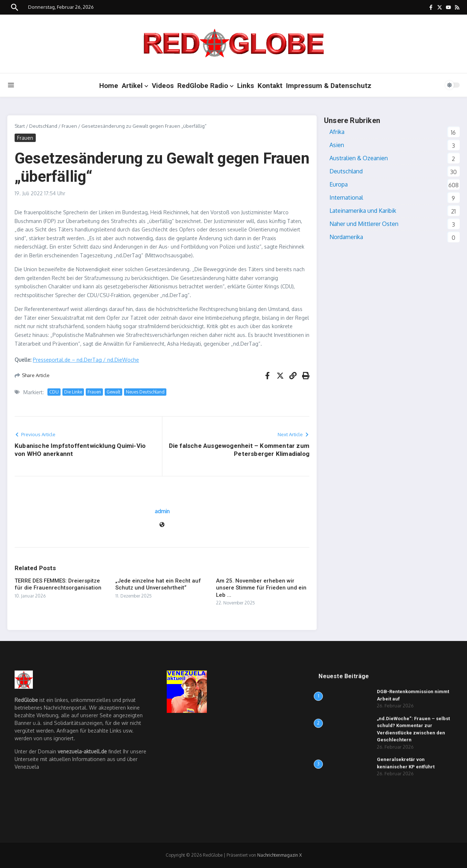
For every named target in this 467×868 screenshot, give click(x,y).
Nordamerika (346, 237)
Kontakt (270, 86)
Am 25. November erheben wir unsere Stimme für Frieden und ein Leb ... (261, 588)
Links (246, 86)
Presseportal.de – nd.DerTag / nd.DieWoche (86, 360)
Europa (339, 184)
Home (109, 86)
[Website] (162, 525)
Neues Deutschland (145, 392)
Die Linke (73, 392)
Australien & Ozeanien (359, 158)
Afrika (337, 132)
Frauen (69, 126)
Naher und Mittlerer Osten (364, 224)
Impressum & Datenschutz (329, 86)
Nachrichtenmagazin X (279, 855)
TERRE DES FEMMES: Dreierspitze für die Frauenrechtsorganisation (58, 584)
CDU (54, 392)
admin (162, 511)
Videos (163, 86)
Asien (337, 145)
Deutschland (43, 126)
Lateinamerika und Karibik (363, 211)
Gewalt (113, 392)
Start (20, 126)
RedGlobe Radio (205, 86)
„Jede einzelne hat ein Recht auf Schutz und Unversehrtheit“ (158, 584)
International (346, 197)
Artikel (135, 86)
